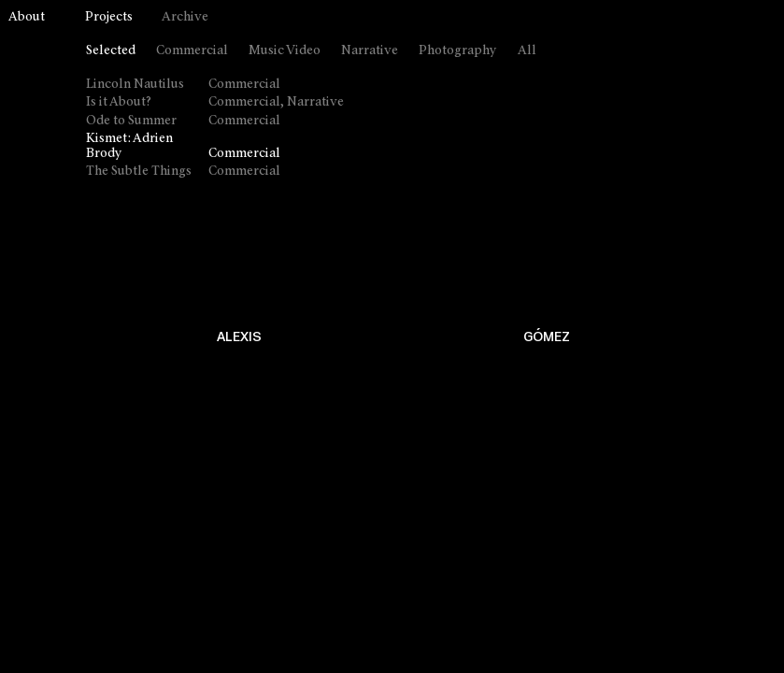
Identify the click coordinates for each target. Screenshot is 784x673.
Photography (458, 51)
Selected (111, 51)
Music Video (285, 51)
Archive (185, 17)
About (27, 17)
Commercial (192, 51)
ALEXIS (239, 337)
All (527, 51)
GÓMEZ (547, 337)
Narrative (370, 51)
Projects (109, 17)
